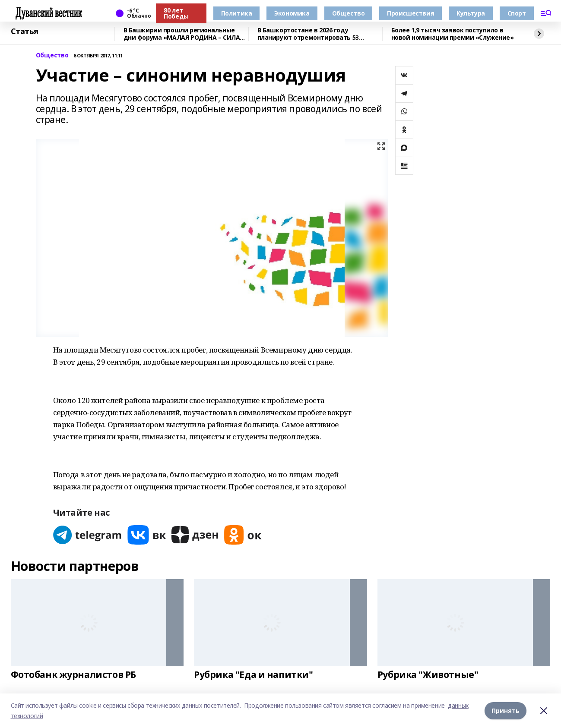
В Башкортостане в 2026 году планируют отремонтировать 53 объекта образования (308, 34)
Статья (25, 32)
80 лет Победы (176, 13)
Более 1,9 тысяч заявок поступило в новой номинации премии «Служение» (453, 34)
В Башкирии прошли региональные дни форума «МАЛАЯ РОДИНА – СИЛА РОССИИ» (182, 34)
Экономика (292, 13)
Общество (349, 13)
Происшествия (410, 13)
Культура (471, 13)
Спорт (517, 13)
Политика (237, 13)
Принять (506, 711)
